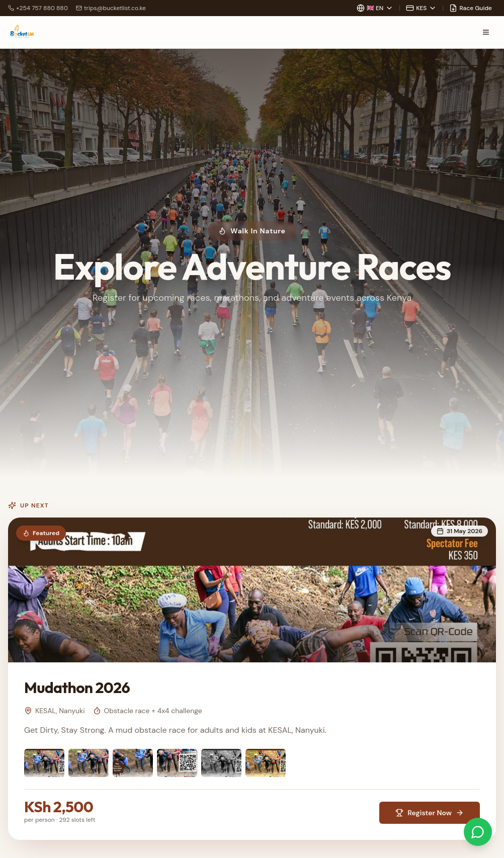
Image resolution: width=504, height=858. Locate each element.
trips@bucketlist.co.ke (111, 8)
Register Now (430, 813)
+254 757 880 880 (38, 8)
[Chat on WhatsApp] (478, 832)
